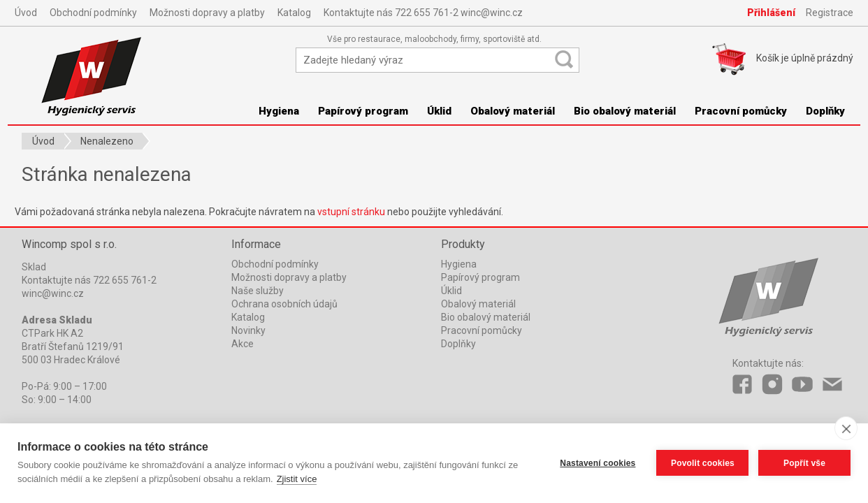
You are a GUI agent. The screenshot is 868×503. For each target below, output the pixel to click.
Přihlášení (771, 13)
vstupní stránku (351, 212)
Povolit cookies (702, 463)
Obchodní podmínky (93, 13)
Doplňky (825, 111)
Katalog (294, 13)
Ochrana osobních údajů (284, 304)
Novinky (248, 330)
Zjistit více (297, 479)
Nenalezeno (107, 141)
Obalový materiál (513, 111)
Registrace (830, 13)
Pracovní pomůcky (741, 111)
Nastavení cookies (598, 463)
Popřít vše (804, 463)
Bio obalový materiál (625, 111)
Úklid (439, 111)
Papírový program (363, 111)
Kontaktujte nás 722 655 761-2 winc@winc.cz (423, 13)
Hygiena (279, 111)
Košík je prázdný (805, 58)
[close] (846, 428)
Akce (243, 344)
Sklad (34, 267)
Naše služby (258, 291)
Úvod (26, 13)
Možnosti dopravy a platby (207, 13)
